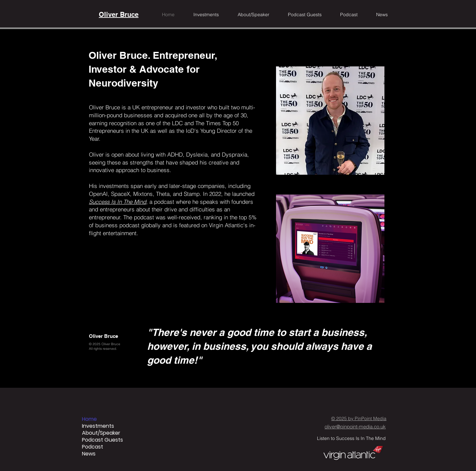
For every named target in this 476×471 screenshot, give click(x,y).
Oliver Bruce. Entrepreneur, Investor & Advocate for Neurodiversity (153, 69)
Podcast (93, 447)
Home (89, 419)
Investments (98, 426)
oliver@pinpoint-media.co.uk (355, 427)
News (89, 454)
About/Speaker (101, 433)
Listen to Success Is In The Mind (351, 438)
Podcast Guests (102, 440)
